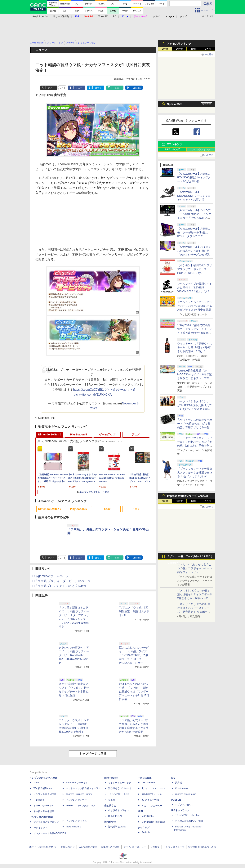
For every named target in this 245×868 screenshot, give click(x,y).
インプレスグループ (174, 847)
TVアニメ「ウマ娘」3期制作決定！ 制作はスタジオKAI (134, 611)
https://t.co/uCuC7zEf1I (89, 390)
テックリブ (144, 828)
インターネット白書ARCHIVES (50, 833)
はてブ (98, 88)
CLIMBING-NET (116, 816)
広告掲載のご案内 (88, 847)
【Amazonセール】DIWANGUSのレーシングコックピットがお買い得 (194, 196)
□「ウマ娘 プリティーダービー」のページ (61, 581)
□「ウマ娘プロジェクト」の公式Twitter (59, 586)
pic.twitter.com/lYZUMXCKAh (94, 395)
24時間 (179, 49)
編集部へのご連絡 (110, 847)
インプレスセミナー (76, 800)
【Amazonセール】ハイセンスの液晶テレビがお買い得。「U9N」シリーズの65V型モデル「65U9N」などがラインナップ (195, 255)
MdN (140, 811)
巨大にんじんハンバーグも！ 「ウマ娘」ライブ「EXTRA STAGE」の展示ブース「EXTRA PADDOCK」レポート (134, 655)
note (117, 88)
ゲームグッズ (107, 434)
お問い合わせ (68, 847)
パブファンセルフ (184, 805)
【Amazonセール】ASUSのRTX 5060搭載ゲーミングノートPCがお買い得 (194, 177)
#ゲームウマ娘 (125, 390)
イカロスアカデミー (152, 806)
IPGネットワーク (180, 810)
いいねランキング (201, 149)
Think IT (38, 783)
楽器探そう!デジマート (120, 788)
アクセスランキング (179, 44)
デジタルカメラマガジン (46, 822)
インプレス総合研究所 (45, 794)
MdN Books (148, 816)
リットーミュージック (120, 783)
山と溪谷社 (110, 806)
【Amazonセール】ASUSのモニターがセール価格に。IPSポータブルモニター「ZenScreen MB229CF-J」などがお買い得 (194, 236)
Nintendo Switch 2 (50, 434)
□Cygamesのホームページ (51, 576)
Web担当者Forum (43, 788)
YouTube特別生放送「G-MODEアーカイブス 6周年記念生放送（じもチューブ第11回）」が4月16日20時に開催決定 (195, 378)
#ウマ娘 (110, 390)
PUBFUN (176, 800)
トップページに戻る (93, 754)
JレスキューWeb (150, 800)
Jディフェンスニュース (154, 788)
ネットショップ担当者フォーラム (83, 788)
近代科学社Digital (117, 827)
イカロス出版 (145, 778)
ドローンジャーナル (44, 806)
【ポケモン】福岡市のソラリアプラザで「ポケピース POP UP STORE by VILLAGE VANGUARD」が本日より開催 (195, 273)
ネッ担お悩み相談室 (44, 811)
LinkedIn (137, 88)
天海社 (179, 783)
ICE (173, 778)
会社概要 (155, 847)
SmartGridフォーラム (77, 783)
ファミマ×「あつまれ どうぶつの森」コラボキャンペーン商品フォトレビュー (195, 568)
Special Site (175, 104)
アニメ (136, 434)
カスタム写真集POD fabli (189, 821)
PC (115, 16)
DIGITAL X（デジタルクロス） (82, 806)
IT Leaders (39, 800)
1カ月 (208, 49)
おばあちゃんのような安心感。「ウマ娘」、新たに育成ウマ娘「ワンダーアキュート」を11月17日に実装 (134, 692)
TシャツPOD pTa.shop (188, 815)
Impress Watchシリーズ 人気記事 (188, 496)
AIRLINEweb (148, 783)
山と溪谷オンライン (118, 810)
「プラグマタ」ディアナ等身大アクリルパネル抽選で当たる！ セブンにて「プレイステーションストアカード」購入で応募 (195, 476)
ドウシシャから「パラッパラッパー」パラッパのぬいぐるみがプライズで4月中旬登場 (195, 306)
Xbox (107, 509)
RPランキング (172, 149)
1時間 (165, 49)
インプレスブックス (76, 821)
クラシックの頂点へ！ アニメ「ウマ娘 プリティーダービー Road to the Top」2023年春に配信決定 (74, 655)
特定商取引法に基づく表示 (202, 847)
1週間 (194, 49)
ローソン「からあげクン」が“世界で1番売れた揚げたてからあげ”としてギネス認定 (194, 405)
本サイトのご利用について (43, 847)
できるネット (40, 828)
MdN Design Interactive (154, 822)
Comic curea (182, 788)
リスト (62, 88)
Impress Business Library (79, 794)
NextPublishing (74, 827)
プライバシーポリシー (135, 847)
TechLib (146, 832)
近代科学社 (110, 822)
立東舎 (112, 800)
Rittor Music (111, 778)
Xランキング (175, 144)
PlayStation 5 (78, 434)
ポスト (51, 88)
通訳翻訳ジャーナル (152, 794)
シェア (79, 88)
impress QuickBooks (186, 794)
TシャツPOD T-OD (119, 794)
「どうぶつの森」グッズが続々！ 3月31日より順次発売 (190, 557)
